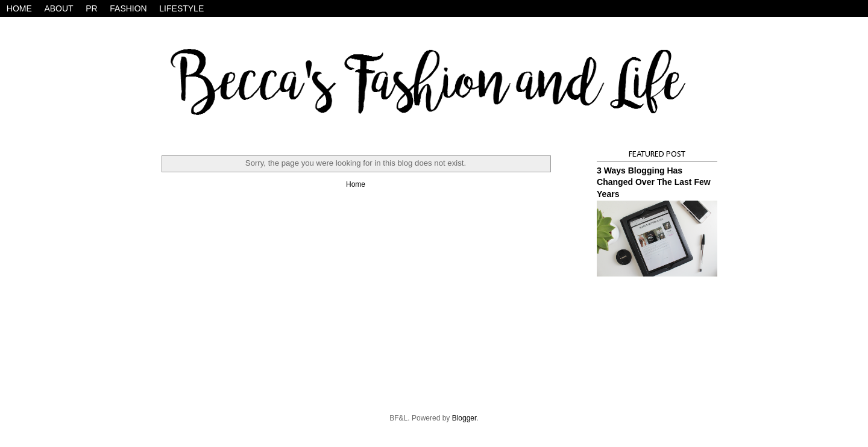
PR (91, 8)
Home (356, 184)
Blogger (464, 418)
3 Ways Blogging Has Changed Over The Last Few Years (654, 182)
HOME (19, 8)
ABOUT (58, 8)
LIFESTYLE (181, 8)
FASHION (128, 8)
